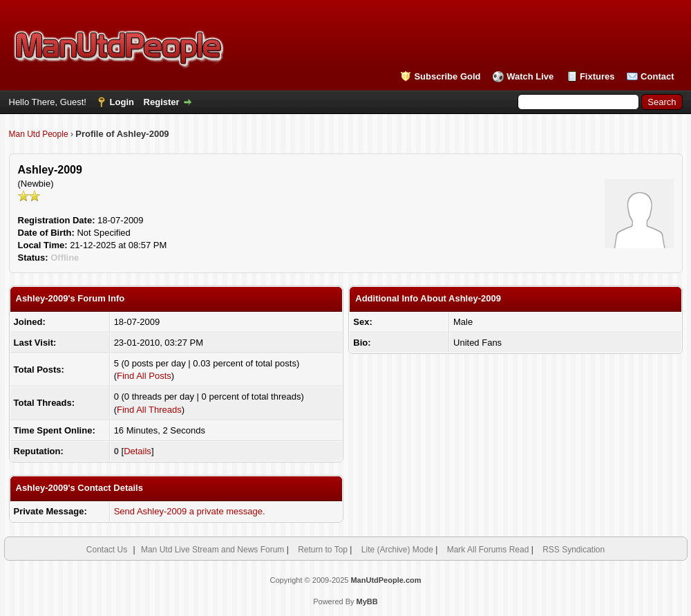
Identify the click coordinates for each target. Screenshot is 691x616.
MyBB (367, 601)
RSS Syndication (574, 550)
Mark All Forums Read (488, 550)
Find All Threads (149, 410)
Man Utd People (39, 134)
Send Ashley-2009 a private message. (190, 511)
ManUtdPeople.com (386, 580)
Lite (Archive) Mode (397, 550)
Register (162, 102)
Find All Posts (144, 376)
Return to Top (323, 550)
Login (122, 102)
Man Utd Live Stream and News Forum (212, 550)
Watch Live (530, 76)
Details (138, 451)
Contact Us (107, 550)
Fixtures (597, 76)
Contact (657, 76)
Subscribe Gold (447, 76)
